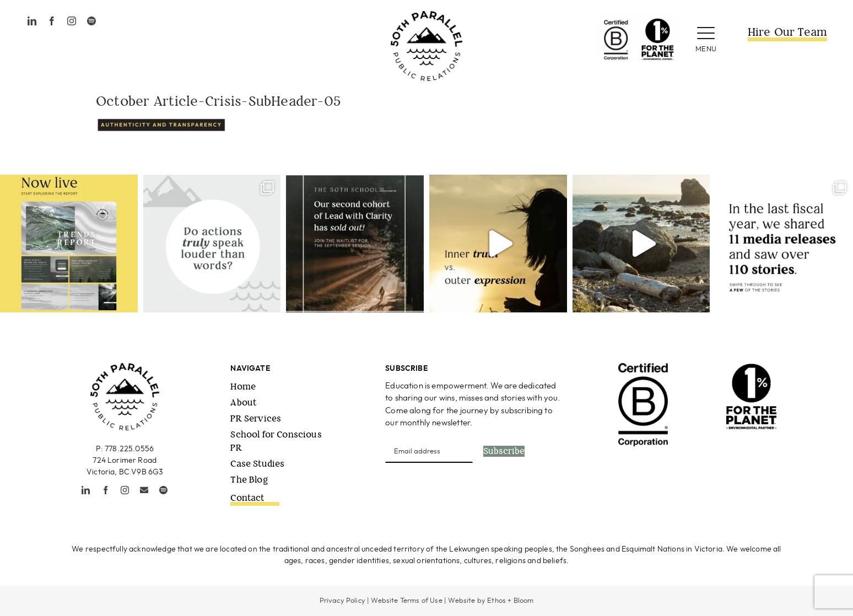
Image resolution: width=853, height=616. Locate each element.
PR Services (256, 418)
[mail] (144, 490)
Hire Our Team (787, 32)
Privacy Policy (342, 601)
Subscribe (504, 451)
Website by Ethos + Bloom (491, 601)
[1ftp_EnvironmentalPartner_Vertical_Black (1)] (751, 368)
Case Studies (257, 464)
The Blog (249, 480)
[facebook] (52, 21)
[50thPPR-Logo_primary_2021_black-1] (427, 16)
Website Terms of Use (406, 601)
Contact (247, 498)
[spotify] (91, 21)
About (243, 402)
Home (243, 387)
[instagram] (72, 21)
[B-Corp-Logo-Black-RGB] (643, 368)
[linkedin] (32, 21)
